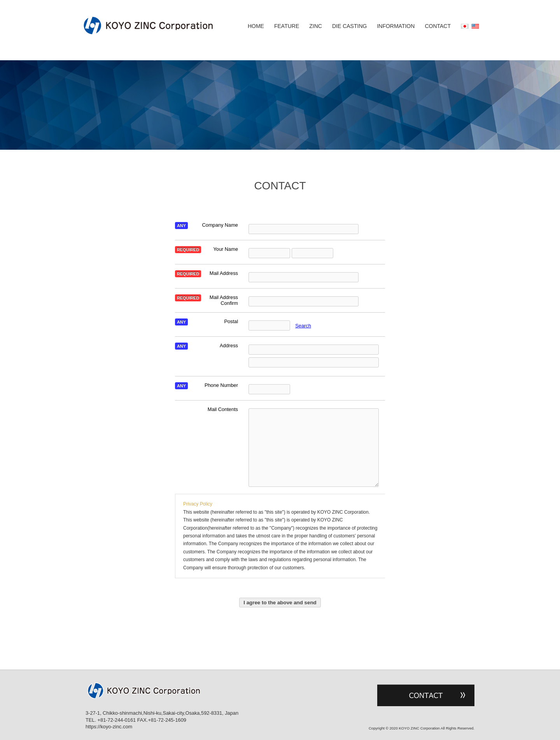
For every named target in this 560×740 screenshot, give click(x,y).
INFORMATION (396, 26)
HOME (256, 26)
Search (303, 326)
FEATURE (287, 26)
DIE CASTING (349, 26)
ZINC (316, 26)
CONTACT (438, 26)
